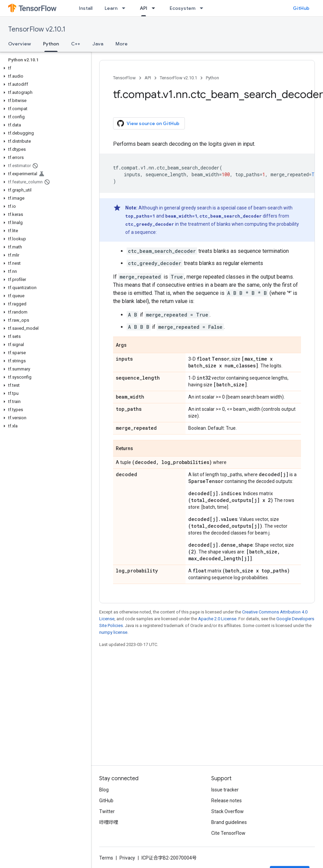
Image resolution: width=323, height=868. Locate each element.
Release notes (227, 801)
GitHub (301, 8)
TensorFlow (124, 78)
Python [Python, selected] (51, 44)
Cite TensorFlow (228, 833)
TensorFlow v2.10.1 (37, 29)
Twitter (107, 811)
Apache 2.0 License (217, 619)
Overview (19, 44)
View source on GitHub (148, 123)
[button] (44, 68)
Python (212, 78)
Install (86, 8)
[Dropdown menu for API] (155, 8)
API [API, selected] (144, 8)
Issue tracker (225, 790)
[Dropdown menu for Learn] (126, 8)
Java (98, 44)
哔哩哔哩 (109, 822)
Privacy (127, 858)
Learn (111, 8)
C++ (76, 44)
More (122, 44)
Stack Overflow (228, 811)
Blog (104, 790)
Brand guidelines (229, 822)
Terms (106, 858)
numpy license (113, 632)
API (148, 78)
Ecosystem (182, 8)
